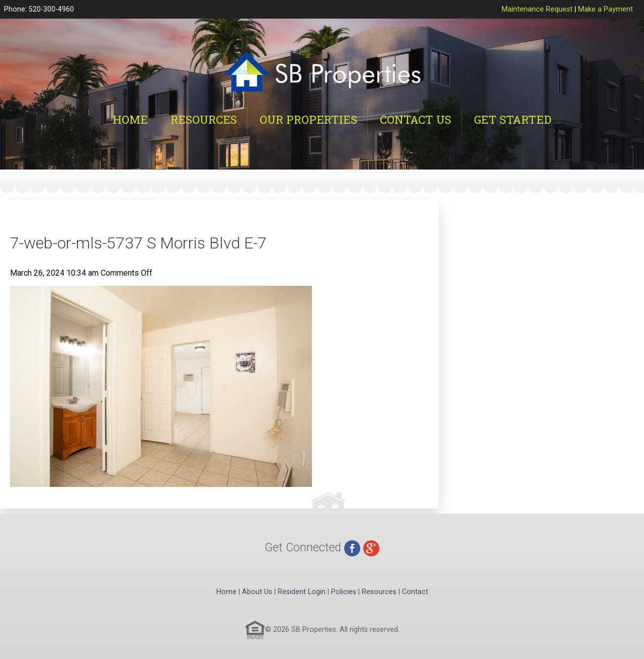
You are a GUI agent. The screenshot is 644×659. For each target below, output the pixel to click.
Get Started (513, 119)
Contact (415, 592)
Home (130, 119)
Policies (344, 592)
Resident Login (302, 592)
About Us (257, 592)
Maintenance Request (537, 9)
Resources (204, 119)
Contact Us (416, 119)
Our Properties (308, 119)
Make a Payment (606, 9)
